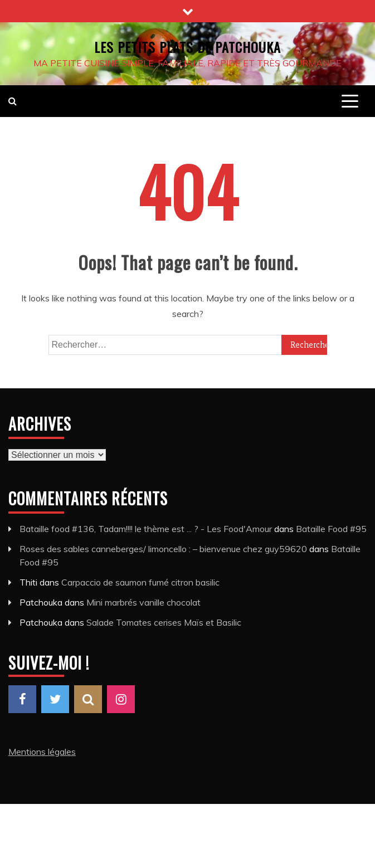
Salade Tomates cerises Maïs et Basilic (164, 622)
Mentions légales (42, 752)
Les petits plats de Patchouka (187, 47)
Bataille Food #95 (331, 529)
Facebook (22, 699)
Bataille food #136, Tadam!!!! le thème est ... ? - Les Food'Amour (146, 529)
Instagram (121, 699)
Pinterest (88, 699)
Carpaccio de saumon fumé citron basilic (140, 582)
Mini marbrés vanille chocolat (143, 602)
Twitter (55, 699)
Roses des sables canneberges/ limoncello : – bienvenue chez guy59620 (163, 549)
